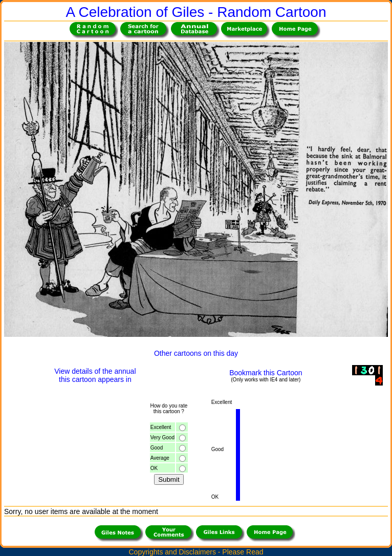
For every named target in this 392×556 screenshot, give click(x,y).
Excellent (161, 427)
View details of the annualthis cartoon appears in (95, 375)
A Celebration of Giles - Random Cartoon (196, 12)
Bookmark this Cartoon (266, 373)
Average (160, 458)
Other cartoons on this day (196, 353)
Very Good (162, 437)
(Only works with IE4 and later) (266, 380)
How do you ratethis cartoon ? (169, 409)
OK (154, 468)
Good (157, 448)
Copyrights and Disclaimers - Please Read (196, 552)
